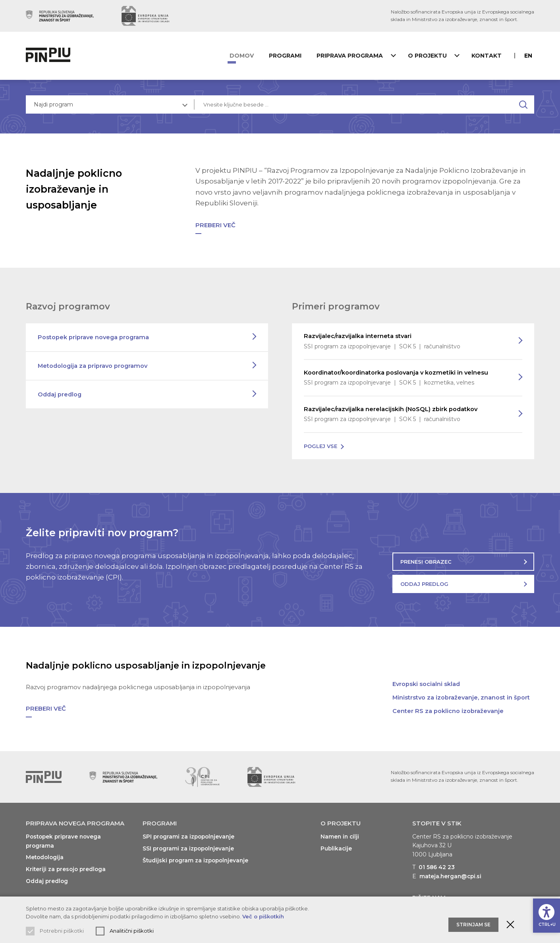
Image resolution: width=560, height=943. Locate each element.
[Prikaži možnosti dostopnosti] (546, 914)
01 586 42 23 (437, 864)
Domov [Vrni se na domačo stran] (250, 56)
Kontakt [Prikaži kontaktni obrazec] (487, 56)
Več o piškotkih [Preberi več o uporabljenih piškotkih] (263, 916)
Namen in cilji (340, 833)
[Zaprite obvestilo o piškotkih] (510, 920)
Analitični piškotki (132, 931)
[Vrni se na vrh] (44, 773)
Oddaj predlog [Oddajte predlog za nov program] (424, 580)
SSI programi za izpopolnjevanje (190, 845)
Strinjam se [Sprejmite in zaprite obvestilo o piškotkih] (473, 919)
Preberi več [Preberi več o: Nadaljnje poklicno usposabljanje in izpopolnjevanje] (46, 705)
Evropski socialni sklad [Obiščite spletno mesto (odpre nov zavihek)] (427, 680)
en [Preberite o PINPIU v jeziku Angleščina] (530, 56)
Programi (290, 56)
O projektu (428, 56)
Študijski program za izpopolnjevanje (197, 856)
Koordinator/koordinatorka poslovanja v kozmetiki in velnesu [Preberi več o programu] (405, 374)
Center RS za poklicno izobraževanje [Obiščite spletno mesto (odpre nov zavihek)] (448, 707)
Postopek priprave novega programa (94, 333)
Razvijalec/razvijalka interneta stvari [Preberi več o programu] (405, 338)
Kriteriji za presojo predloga (67, 865)
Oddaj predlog (60, 390)
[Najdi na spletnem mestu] (525, 104)
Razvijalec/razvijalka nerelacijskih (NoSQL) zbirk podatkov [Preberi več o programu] (405, 411)
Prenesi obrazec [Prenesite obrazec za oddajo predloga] (426, 558)
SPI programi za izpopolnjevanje (190, 833)
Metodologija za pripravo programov (94, 362)
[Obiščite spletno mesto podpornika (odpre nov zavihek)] (60, 16)
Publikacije (337, 845)
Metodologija (45, 854)
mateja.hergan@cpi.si (451, 873)
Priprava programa (352, 56)
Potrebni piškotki (62, 931)
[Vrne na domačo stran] (50, 56)
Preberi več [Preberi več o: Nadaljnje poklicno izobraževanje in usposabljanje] (215, 221)
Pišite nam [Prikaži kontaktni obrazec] (429, 894)
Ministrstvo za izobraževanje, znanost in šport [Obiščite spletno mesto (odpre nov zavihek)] (462, 694)
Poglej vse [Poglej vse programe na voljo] (321, 443)
